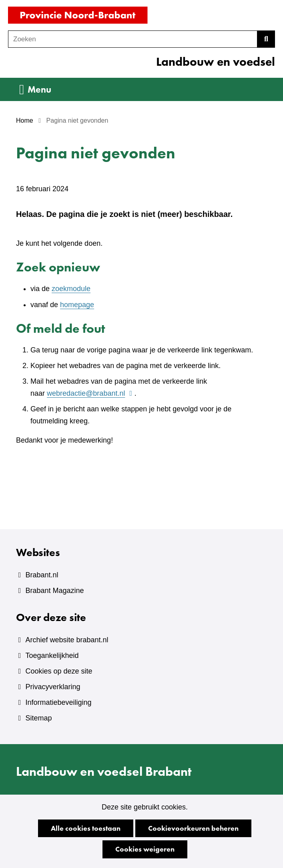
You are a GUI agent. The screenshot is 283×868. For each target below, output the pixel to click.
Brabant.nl (42, 575)
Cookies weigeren (145, 849)
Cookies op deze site (59, 671)
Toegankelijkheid (52, 656)
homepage (77, 305)
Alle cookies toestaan (86, 828)
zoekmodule (71, 289)
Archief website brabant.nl (67, 640)
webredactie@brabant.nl (91, 393)
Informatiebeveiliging (58, 702)
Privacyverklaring (53, 687)
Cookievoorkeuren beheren (193, 828)
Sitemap (38, 718)
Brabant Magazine (54, 591)
